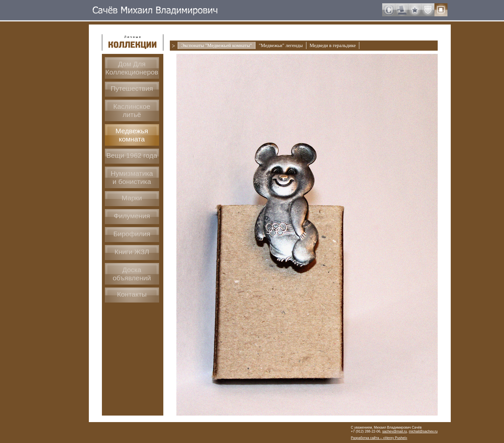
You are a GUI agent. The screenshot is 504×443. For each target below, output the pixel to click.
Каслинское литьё (132, 110)
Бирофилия (132, 234)
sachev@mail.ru (394, 431)
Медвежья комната (132, 135)
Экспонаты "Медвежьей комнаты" (217, 45)
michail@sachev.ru (423, 431)
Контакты (132, 294)
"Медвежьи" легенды (281, 45)
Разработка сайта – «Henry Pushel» (379, 438)
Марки (132, 198)
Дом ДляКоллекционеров (132, 68)
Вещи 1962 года (132, 155)
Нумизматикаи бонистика (132, 177)
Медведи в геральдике (333, 45)
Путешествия (132, 88)
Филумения (132, 216)
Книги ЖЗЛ (132, 252)
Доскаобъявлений (132, 274)
